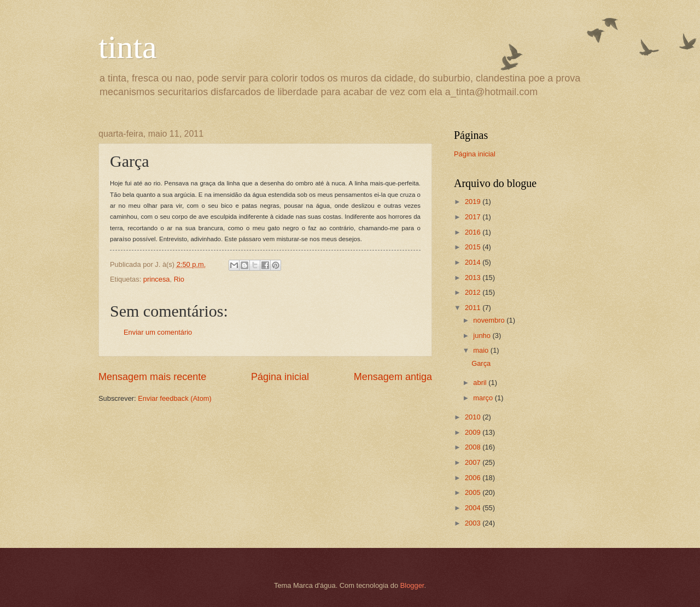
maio (482, 350)
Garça (481, 363)
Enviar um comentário (158, 332)
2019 (474, 202)
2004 (474, 508)
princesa (157, 279)
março (484, 398)
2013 (474, 278)
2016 (474, 232)
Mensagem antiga (393, 377)
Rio (179, 279)
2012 (474, 292)
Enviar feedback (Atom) (175, 398)
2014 (474, 262)
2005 (474, 492)
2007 (474, 462)
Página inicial (280, 377)
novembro (490, 320)
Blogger (412, 585)
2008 (474, 447)
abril (481, 383)
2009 (474, 432)
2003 (474, 523)
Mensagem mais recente (152, 377)
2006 (474, 478)
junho (483, 335)
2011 (474, 308)
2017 (474, 217)
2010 (474, 417)
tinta (128, 47)
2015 (474, 247)
